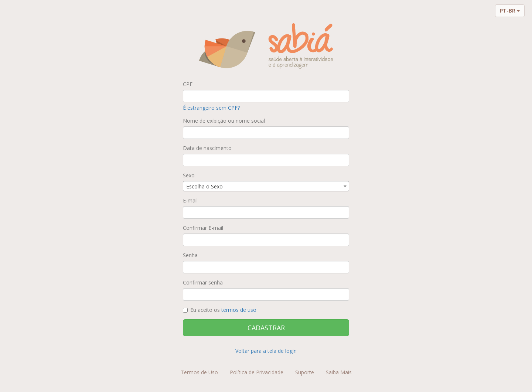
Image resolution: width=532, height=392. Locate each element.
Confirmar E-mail (203, 228)
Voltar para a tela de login (266, 351)
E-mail (190, 200)
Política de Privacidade (257, 372)
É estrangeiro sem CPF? (211, 108)
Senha (190, 255)
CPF (188, 84)
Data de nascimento (207, 148)
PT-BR (510, 11)
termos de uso (239, 310)
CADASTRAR (266, 328)
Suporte (305, 372)
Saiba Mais (339, 372)
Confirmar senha (203, 282)
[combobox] (266, 186)
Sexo (189, 175)
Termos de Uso (199, 372)
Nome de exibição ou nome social (224, 121)
